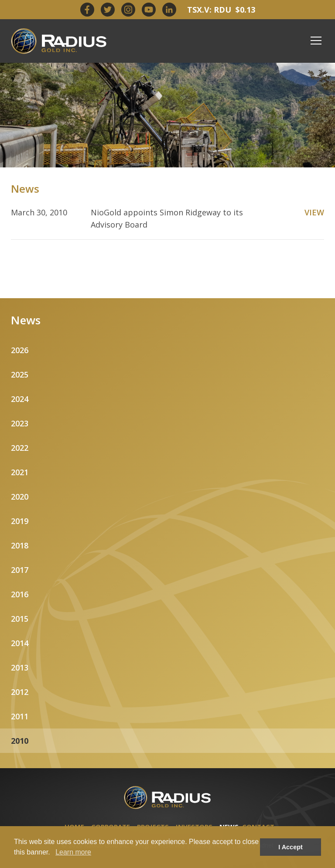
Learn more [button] (73, 852)
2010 (20, 741)
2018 (20, 545)
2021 (20, 472)
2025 (20, 374)
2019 (20, 521)
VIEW (314, 212)
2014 (20, 643)
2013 (20, 667)
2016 (20, 594)
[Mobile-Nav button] (316, 41)
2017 (20, 570)
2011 (20, 716)
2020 (20, 497)
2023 (20, 423)
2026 (20, 350)
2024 (20, 399)
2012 (20, 692)
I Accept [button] (290, 847)
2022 (20, 448)
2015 (20, 619)
